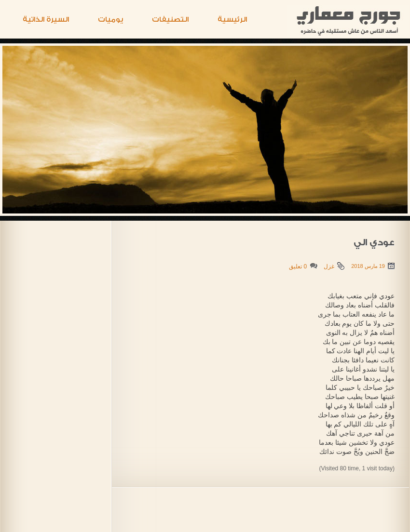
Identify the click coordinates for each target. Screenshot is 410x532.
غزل (329, 266)
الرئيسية (232, 20)
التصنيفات (170, 20)
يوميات (110, 20)
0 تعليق (298, 266)
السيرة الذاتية (46, 20)
